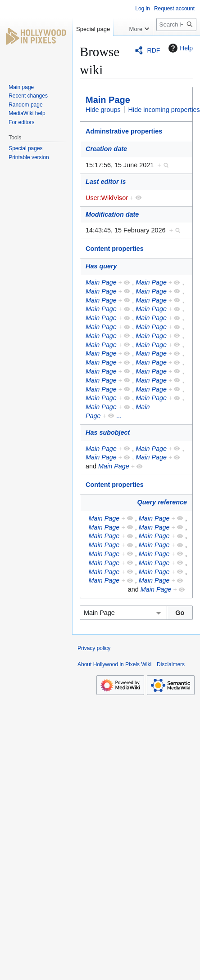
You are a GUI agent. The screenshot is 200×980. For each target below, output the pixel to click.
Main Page (108, 100)
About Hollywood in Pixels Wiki (114, 664)
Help (180, 48)
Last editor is (106, 182)
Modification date (112, 214)
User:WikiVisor (107, 198)
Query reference (162, 502)
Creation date (106, 149)
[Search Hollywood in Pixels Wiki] (176, 24)
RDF (154, 50)
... (119, 416)
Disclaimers (171, 664)
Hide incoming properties (164, 110)
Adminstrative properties (124, 131)
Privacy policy (94, 648)
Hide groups (103, 110)
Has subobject (108, 432)
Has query (101, 266)
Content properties (115, 249)
